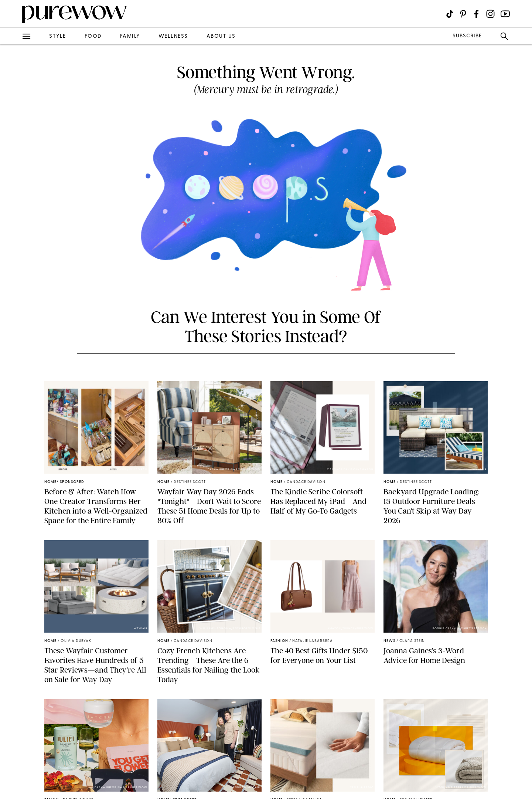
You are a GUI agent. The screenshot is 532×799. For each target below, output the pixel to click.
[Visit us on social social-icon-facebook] (476, 14)
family (130, 36)
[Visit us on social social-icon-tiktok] (450, 14)
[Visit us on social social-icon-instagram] (490, 14)
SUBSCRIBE (467, 36)
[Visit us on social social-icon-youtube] (505, 14)
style (58, 36)
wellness (173, 36)
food (93, 36)
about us (221, 36)
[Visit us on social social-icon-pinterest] (463, 14)
